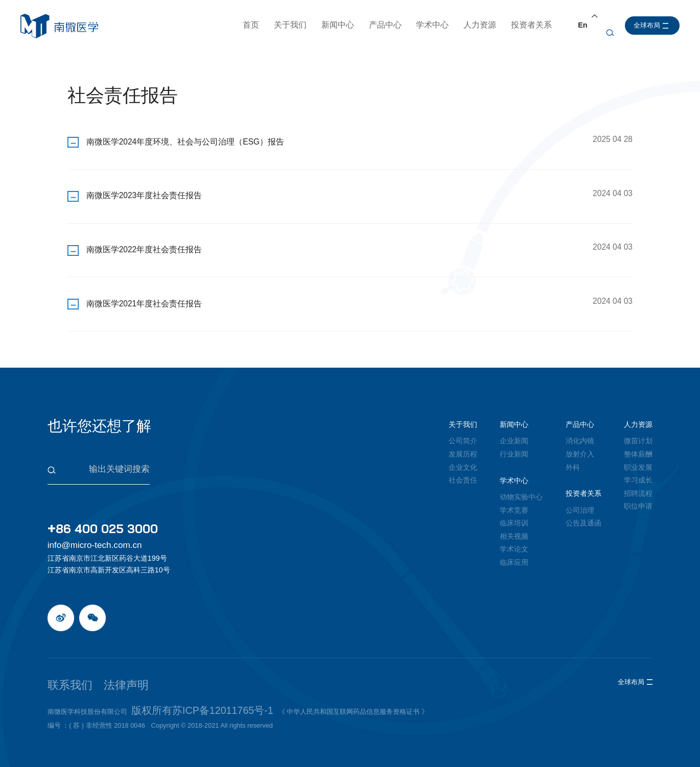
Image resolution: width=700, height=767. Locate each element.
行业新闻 (514, 445)
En (585, 25)
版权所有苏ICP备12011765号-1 (178, 684)
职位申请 (638, 497)
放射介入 (580, 445)
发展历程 (463, 445)
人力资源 (482, 25)
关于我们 (292, 25)
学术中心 (435, 25)
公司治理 (580, 501)
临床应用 (514, 554)
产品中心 (387, 25)
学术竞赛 (514, 501)
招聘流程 (638, 485)
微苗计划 (638, 433)
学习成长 (638, 471)
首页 (253, 25)
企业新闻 (514, 433)
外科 (573, 459)
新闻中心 (340, 25)
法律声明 (99, 665)
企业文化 (463, 459)
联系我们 (62, 665)
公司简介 (463, 433)
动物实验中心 (521, 488)
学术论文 (514, 540)
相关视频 (514, 528)
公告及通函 (584, 514)
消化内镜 (580, 433)
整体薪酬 (638, 445)
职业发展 (638, 459)
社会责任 (463, 471)
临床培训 (514, 514)
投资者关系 (533, 25)
